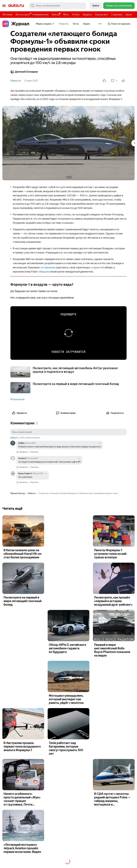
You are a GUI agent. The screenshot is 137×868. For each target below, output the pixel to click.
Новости (64, 24)
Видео (87, 24)
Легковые (7, 15)
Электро (56, 15)
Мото (66, 15)
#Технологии (17, 399)
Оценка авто (101, 15)
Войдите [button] (14, 438)
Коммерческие (41, 15)
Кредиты (87, 15)
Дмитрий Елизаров (24, 72)
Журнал (16, 24)
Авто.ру (16, 6)
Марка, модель (45, 24)
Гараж (129, 15)
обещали (44, 272)
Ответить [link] (34, 452)
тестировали (48, 267)
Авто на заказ (23, 14)
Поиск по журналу (119, 24)
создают (96, 267)
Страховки (117, 15)
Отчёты (76, 15)
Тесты (76, 24)
